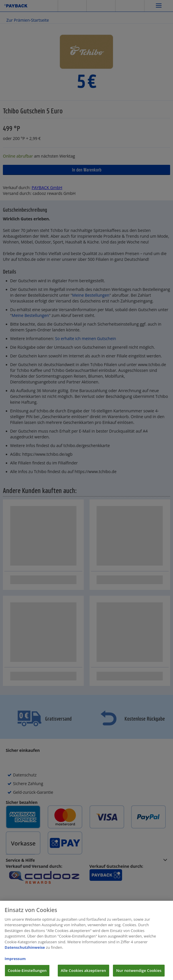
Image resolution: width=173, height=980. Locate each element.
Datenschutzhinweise (25, 951)
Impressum (15, 962)
